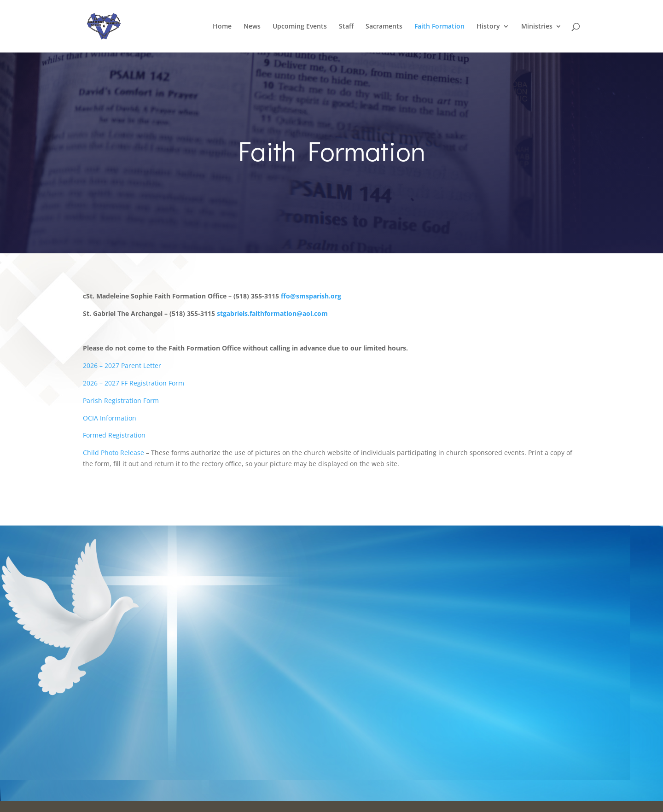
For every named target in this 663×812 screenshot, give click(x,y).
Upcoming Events (300, 27)
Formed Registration (114, 435)
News (252, 27)
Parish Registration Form (121, 400)
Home (222, 27)
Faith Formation (439, 27)
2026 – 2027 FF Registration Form (134, 383)
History (488, 27)
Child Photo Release (113, 453)
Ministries (537, 27)
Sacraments (384, 27)
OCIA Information (110, 418)
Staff (346, 27)
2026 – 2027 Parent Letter (122, 365)
